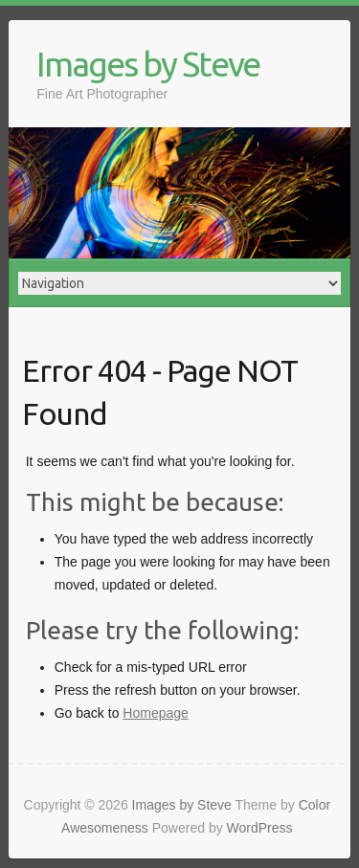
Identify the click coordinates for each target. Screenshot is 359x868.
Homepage (156, 713)
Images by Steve (148, 64)
